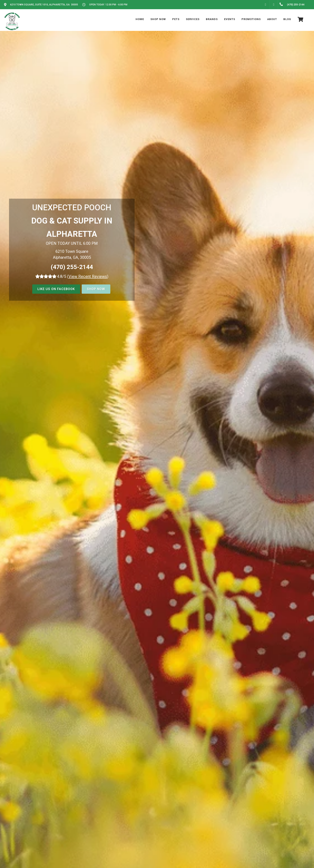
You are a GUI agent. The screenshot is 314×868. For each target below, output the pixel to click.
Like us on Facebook (56, 289)
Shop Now (96, 289)
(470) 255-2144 (72, 267)
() (88, 276)
